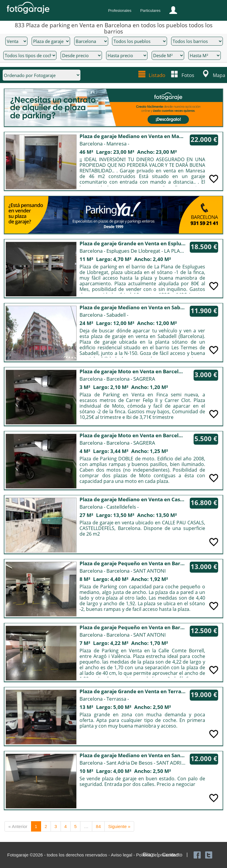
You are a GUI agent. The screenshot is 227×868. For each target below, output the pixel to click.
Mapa (219, 75)
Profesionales (120, 11)
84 (98, 826)
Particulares (150, 11)
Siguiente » (119, 826)
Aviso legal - (124, 855)
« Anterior (18, 826)
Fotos (188, 75)
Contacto (172, 855)
